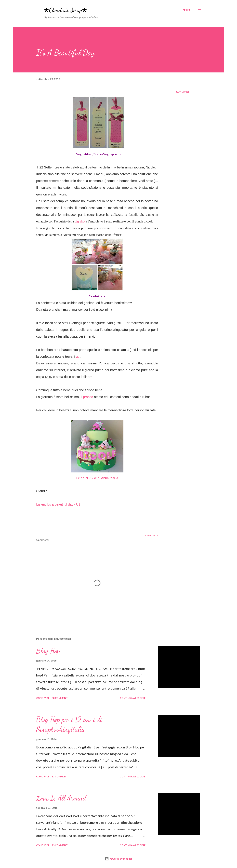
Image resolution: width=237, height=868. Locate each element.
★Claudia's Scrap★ (65, 10)
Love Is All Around (61, 798)
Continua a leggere (133, 698)
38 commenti (60, 698)
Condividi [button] (182, 92)
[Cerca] (186, 10)
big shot (80, 221)
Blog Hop (48, 651)
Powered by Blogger (118, 859)
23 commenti (60, 845)
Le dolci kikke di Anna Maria (97, 478)
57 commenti (60, 777)
